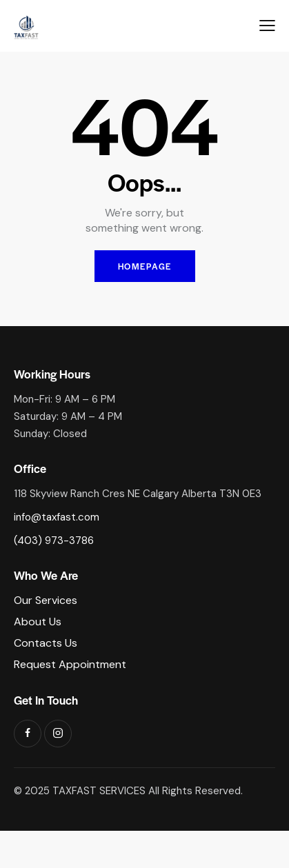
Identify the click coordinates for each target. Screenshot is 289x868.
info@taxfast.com (57, 517)
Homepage (145, 266)
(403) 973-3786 (54, 541)
